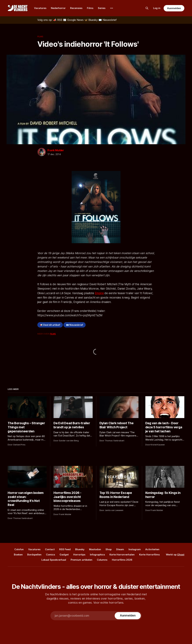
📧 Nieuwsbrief (75, 325)
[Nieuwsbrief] (108, 20)
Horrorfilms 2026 (122, 560)
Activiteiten (152, 549)
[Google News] (74, 20)
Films (90, 8)
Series (102, 8)
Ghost (181, 555)
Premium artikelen (81, 560)
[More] (112, 8)
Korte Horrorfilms (149, 555)
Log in (157, 8)
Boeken (18, 555)
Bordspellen (34, 555)
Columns (102, 560)
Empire (99, 293)
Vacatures (40, 8)
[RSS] (58, 20)
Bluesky (80, 549)
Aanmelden (174, 8)
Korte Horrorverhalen (122, 555)
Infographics (97, 555)
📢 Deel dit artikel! (50, 325)
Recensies (76, 8)
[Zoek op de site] (147, 8)
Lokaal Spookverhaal (54, 560)
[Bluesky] (91, 20)
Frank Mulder (56, 150)
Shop (109, 549)
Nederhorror (58, 8)
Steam (120, 549)
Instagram (135, 549)
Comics (50, 555)
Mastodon (95, 549)
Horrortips (79, 555)
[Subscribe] (128, 616)
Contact (50, 549)
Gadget (64, 555)
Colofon (19, 549)
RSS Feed (65, 549)
